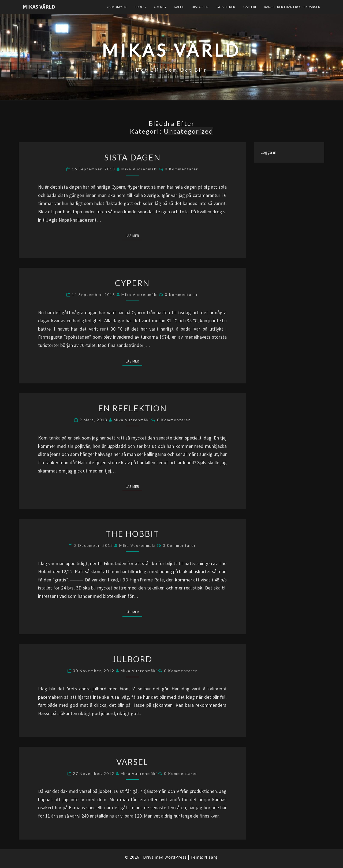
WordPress (176, 857)
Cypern (132, 283)
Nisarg (211, 857)
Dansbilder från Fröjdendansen (292, 7)
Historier (200, 7)
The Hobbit (132, 534)
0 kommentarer (181, 169)
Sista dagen (132, 157)
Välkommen (117, 7)
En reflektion (132, 408)
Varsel (132, 762)
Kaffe (179, 7)
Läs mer (134, 235)
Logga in (268, 152)
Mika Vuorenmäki (140, 169)
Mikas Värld (39, 7)
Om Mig (160, 7)
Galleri (250, 7)
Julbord (132, 659)
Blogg (140, 7)
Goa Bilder (226, 7)
